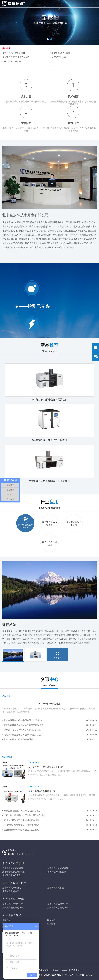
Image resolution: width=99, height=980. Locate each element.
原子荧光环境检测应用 (13, 904)
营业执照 (69, 975)
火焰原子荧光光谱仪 (41, 970)
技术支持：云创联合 (85, 975)
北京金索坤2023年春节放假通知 (50, 739)
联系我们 (51, 920)
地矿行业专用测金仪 (57, 872)
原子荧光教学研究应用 (58, 907)
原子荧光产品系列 (13, 863)
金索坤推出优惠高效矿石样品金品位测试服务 (50, 815)
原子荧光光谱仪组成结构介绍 (16, 57)
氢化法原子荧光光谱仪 (13, 868)
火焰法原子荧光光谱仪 (58, 868)
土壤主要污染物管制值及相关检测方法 (50, 825)
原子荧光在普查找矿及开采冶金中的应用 (50, 811)
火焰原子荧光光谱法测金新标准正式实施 (50, 730)
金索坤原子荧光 (12, 915)
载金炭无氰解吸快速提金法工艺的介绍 (50, 830)
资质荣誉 (51, 924)
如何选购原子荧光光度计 (14, 53)
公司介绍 (6, 920)
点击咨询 (96, 349)
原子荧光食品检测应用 (58, 904)
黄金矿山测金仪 (60, 970)
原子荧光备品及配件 (12, 875)
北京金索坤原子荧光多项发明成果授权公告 (50, 725)
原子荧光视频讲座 (11, 891)
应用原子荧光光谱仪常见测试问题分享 (50, 820)
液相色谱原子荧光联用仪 (14, 872)
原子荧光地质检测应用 (13, 907)
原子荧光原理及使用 (14, 883)
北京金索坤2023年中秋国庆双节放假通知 (50, 720)
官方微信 (96, 358)
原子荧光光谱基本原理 (60, 53)
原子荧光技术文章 (56, 888)
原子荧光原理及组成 (12, 888)
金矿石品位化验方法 (12, 61)
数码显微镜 (75, 970)
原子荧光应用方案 (58, 57)
